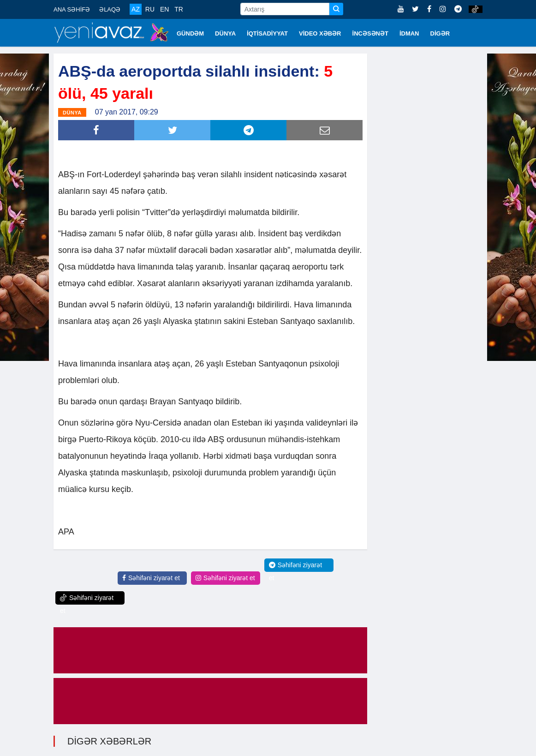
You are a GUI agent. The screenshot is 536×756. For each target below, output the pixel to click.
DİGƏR (440, 33)
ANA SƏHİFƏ (72, 9)
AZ (136, 9)
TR (179, 9)
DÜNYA (225, 33)
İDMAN (409, 33)
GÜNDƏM (190, 33)
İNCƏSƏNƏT (370, 33)
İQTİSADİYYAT (267, 33)
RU (150, 9)
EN (164, 9)
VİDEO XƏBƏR (320, 33)
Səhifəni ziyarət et (151, 578)
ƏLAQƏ (110, 9)
